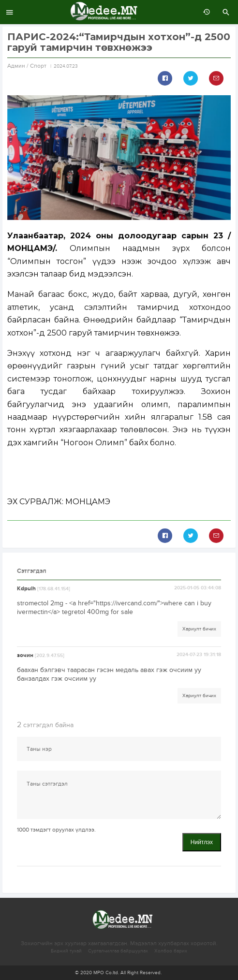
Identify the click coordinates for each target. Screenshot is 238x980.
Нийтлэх (202, 842)
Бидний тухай (66, 951)
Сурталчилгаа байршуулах (118, 951)
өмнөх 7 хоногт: (204, 12)
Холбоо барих (171, 951)
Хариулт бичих (199, 629)
